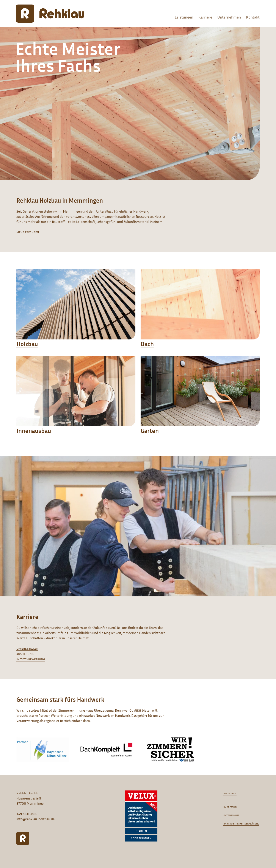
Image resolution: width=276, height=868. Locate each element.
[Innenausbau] (76, 399)
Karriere (205, 17)
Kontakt (253, 17)
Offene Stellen (27, 648)
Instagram (230, 793)
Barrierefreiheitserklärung (241, 824)
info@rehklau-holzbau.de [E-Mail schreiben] (35, 819)
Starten (141, 831)
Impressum (230, 807)
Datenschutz (231, 815)
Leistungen (184, 17)
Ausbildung (25, 654)
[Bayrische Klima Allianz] (43, 750)
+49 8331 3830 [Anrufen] (27, 814)
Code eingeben (141, 838)
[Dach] (200, 313)
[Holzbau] (76, 313)
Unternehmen (229, 17)
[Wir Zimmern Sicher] (170, 750)
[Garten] (200, 399)
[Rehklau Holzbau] (50, 14)
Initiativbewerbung (31, 659)
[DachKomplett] (106, 750)
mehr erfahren (28, 232)
